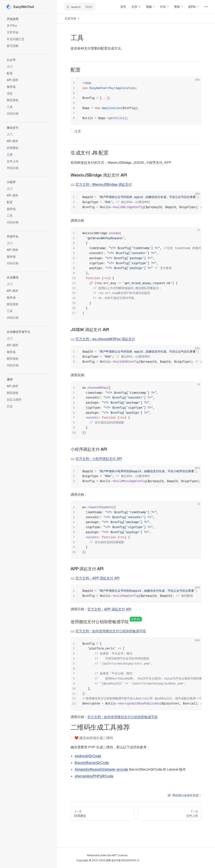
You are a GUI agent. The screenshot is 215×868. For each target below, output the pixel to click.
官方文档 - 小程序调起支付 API (99, 459)
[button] (29, 19)
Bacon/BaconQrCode (92, 763)
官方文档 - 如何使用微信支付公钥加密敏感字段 (111, 631)
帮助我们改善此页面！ (185, 795)
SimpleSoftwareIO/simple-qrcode (101, 769)
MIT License (120, 855)
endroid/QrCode (88, 756)
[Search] (80, 7)
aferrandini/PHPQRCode (94, 776)
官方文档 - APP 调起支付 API (98, 578)
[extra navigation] (206, 7)
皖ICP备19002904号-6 (125, 860)
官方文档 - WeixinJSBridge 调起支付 (104, 184)
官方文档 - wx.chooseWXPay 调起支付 (105, 339)
